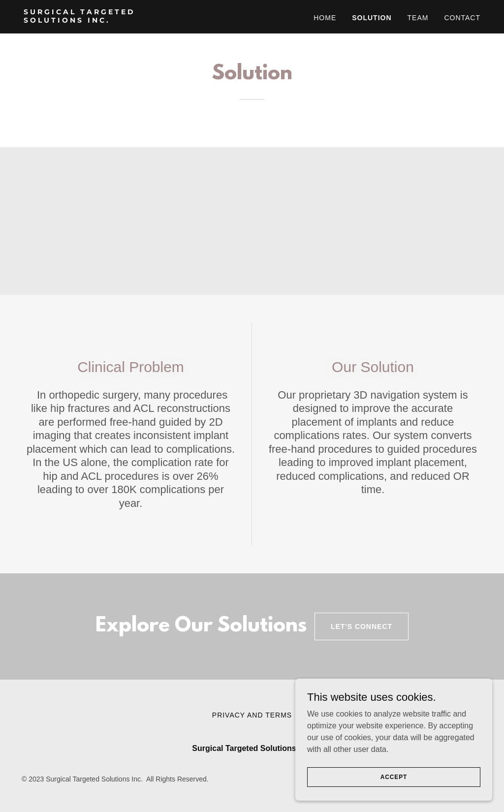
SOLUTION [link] (372, 18)
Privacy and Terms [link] (252, 715)
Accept (394, 790)
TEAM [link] (418, 18)
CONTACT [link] (462, 18)
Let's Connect (362, 626)
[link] (104, 20)
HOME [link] (325, 18)
